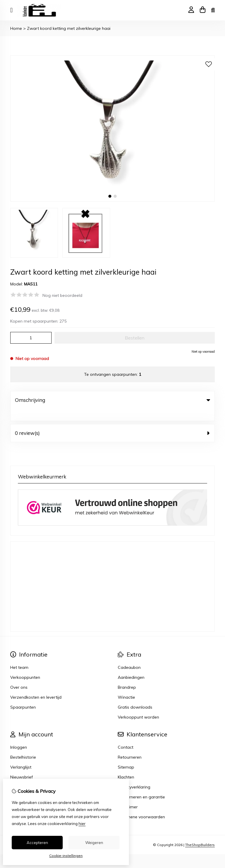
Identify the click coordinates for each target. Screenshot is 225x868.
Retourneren (130, 745)
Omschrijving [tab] (112, 400)
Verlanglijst (21, 755)
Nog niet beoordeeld (62, 295)
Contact (126, 735)
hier (82, 824)
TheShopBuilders (200, 833)
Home (16, 28)
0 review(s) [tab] (112, 421)
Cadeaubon (129, 655)
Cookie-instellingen (66, 856)
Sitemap (126, 755)
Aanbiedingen (131, 665)
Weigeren (94, 843)
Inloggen (19, 735)
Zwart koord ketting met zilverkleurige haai (69, 28)
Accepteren (37, 843)
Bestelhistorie (23, 745)
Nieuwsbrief (22, 765)
